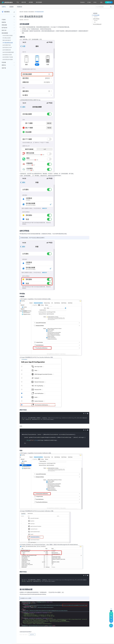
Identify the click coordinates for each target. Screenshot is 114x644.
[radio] (20, 635)
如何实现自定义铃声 (7, 47)
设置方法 (96, 17)
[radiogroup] (24, 634)
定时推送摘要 (96, 15)
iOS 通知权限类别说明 (8, 43)
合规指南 (12, 7)
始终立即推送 (96, 19)
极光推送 (26, 12)
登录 (101, 2)
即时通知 (96, 21)
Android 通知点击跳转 (8, 35)
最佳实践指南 (31, 12)
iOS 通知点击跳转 (7, 38)
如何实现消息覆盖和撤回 (8, 52)
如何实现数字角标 (7, 45)
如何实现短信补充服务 (8, 59)
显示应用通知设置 (97, 24)
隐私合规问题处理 (7, 40)
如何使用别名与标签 (7, 55)
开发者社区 (20, 7)
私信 (95, 22)
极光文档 (21, 12)
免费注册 (109, 2)
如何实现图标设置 (7, 50)
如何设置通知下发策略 (8, 57)
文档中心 (4, 7)
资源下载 (4, 68)
